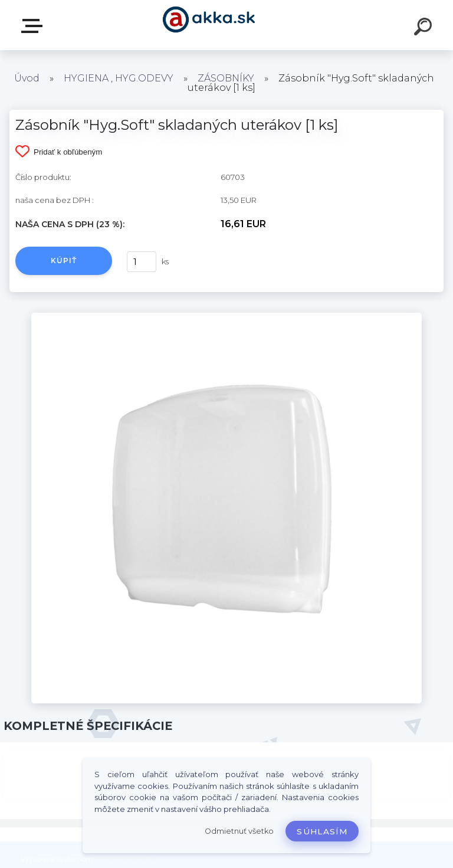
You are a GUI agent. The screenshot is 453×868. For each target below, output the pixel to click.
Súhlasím (322, 831)
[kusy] (142, 262)
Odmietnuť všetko (239, 831)
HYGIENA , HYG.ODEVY (119, 78)
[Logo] (209, 25)
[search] (425, 28)
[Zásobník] (226, 317)
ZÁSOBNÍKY (226, 78)
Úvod (27, 78)
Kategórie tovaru (34, 26)
